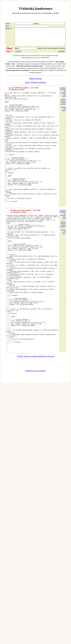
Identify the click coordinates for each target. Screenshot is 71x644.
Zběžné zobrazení (35, 82)
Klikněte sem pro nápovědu (35, 424)
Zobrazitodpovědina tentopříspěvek (63, 105)
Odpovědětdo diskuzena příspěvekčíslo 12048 (63, 95)
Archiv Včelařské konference (35, 86)
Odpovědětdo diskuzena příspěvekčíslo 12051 (63, 241)
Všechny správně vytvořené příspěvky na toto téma (35, 410)
